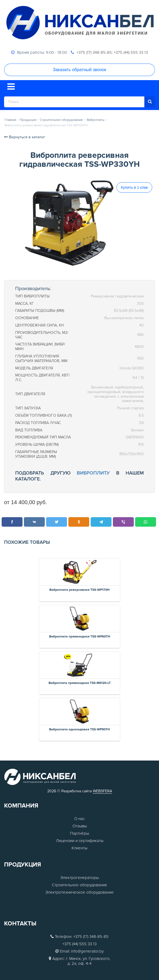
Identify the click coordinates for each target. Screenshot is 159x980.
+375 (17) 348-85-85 (94, 52)
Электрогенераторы (79, 878)
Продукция (23, 865)
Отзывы (80, 826)
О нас (79, 819)
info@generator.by (87, 951)
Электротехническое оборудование (79, 892)
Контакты (20, 924)
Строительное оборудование (79, 885)
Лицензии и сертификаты (80, 841)
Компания (21, 806)
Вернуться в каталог (25, 137)
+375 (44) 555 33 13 (131, 52)
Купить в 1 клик (134, 187)
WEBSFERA (102, 791)
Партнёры (79, 833)
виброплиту (93, 473)
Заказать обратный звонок (79, 70)
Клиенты (79, 848)
